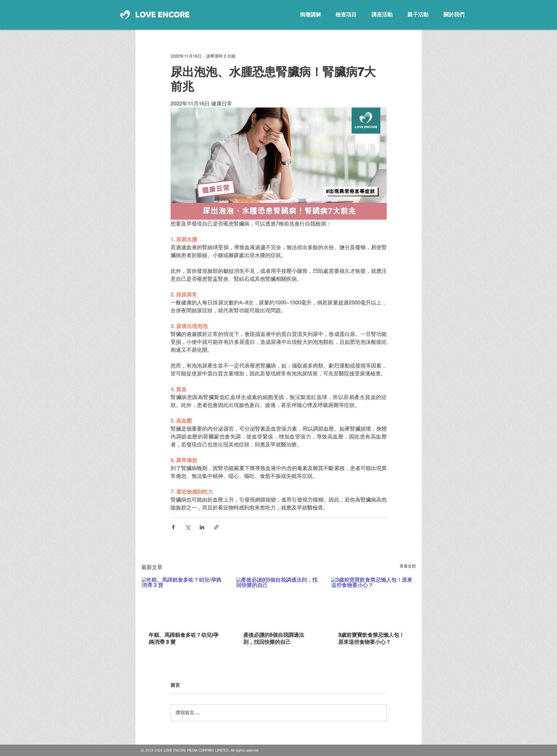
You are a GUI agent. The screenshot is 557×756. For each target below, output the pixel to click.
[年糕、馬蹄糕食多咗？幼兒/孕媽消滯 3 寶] (184, 601)
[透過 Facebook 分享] (173, 527)
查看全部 (408, 566)
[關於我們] (454, 15)
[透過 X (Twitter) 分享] (188, 527)
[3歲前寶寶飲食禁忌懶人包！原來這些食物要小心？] (373, 601)
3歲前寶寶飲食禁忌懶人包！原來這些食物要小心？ (371, 638)
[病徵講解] (310, 15)
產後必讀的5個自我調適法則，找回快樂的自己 (274, 638)
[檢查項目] (346, 15)
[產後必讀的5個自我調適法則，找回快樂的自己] (278, 601)
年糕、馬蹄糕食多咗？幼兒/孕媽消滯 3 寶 (184, 638)
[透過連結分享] (216, 527)
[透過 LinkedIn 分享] (202, 527)
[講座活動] (382, 15)
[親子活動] (418, 15)
